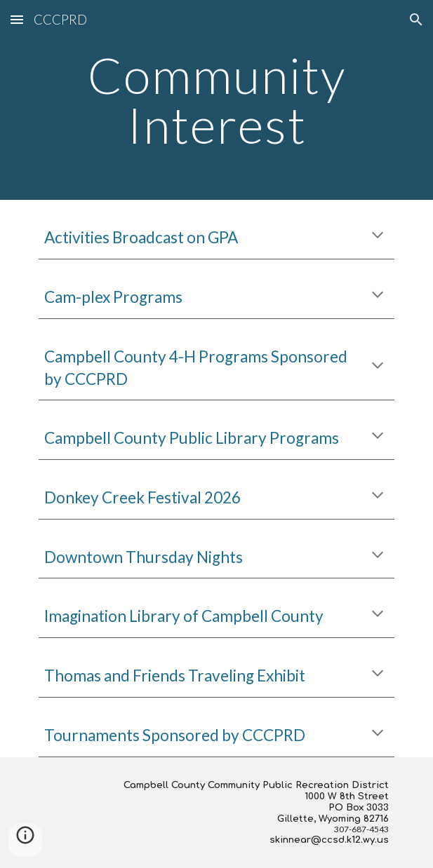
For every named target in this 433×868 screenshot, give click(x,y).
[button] (17, 19)
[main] (216, 100)
